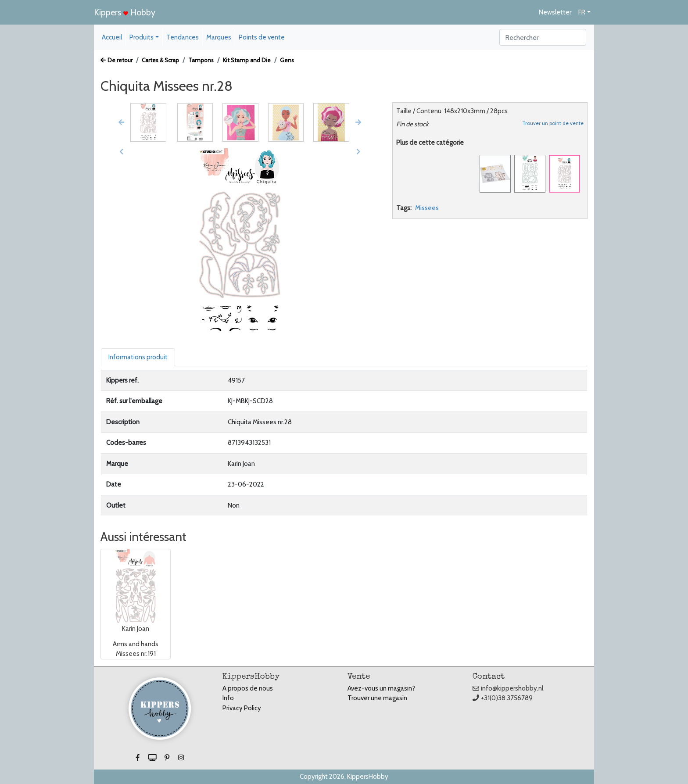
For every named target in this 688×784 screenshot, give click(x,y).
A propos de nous (248, 688)
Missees (427, 208)
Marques (219, 37)
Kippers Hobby (125, 12)
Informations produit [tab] (138, 357)
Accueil (112, 37)
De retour (116, 60)
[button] (121, 122)
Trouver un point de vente (553, 123)
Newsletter (555, 12)
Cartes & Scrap (160, 60)
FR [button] (582, 12)
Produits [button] (142, 37)
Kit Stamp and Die (247, 60)
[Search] (543, 37)
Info (228, 698)
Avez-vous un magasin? (381, 688)
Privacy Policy (242, 708)
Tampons (201, 60)
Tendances (183, 37)
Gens (287, 60)
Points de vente (262, 37)
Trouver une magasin (377, 698)
